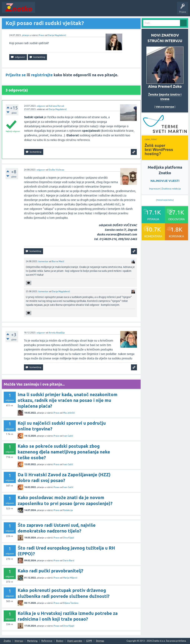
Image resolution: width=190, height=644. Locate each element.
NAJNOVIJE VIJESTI (165, 181)
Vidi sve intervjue (165, 107)
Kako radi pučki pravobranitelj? (50, 571)
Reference (47, 641)
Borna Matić (58, 261)
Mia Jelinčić (69, 413)
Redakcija (68, 510)
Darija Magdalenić (57, 35)
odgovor (41, 106)
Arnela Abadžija (57, 333)
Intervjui (19, 641)
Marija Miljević (70, 578)
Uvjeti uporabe (75, 641)
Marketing (32, 641)
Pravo (41, 35)
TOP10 (119, 10)
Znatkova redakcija (171, 189)
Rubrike (73, 10)
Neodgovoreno (57, 10)
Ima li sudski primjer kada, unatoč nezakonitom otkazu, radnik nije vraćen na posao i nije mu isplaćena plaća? (68, 400)
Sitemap (100, 641)
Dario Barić (69, 561)
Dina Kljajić (69, 538)
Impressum (155, 189)
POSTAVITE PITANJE (91, 10)
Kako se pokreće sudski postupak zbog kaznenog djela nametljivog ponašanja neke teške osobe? (64, 452)
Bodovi (60, 641)
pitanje (25, 35)
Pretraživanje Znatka (165, 200)
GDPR (89, 641)
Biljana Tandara (71, 603)
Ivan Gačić (68, 436)
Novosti (41, 10)
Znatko (7, 641)
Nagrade (131, 10)
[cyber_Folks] (165, 133)
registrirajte (42, 75)
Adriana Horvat (57, 106)
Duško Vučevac (57, 170)
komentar (43, 261)
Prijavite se (16, 75)
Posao (57, 487)
